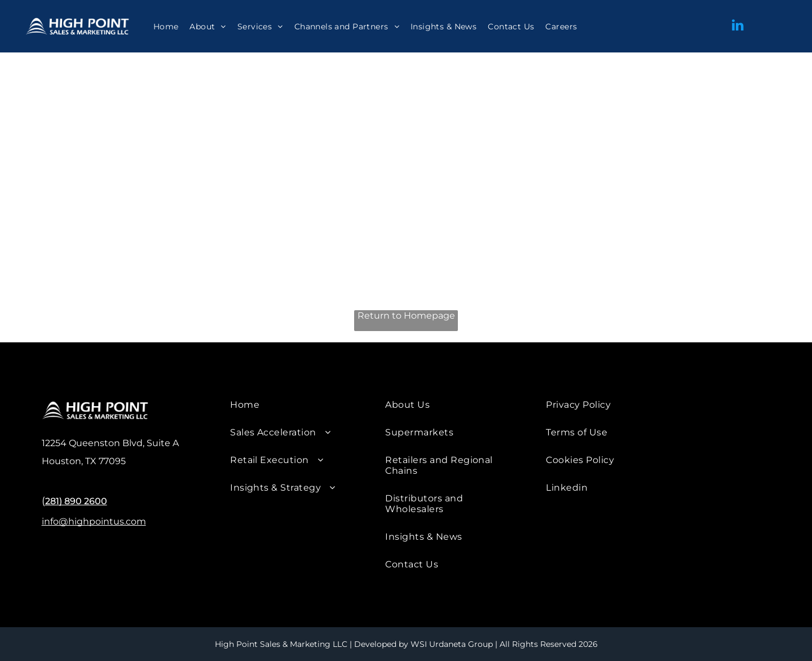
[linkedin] (738, 26)
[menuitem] (166, 27)
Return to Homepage (406, 316)
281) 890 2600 (76, 501)
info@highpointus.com (94, 521)
